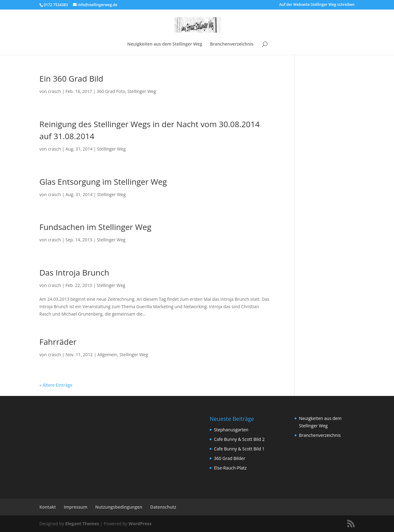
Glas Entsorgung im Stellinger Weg (103, 182)
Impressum (75, 507)
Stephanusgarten (231, 430)
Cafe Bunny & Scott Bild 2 (239, 439)
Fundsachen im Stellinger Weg (95, 227)
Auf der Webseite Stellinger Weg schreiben (317, 5)
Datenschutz (163, 507)
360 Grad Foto (111, 91)
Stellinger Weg (142, 91)
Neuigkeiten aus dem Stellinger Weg (165, 44)
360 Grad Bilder (230, 458)
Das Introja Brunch (74, 272)
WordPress (140, 524)
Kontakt (48, 507)
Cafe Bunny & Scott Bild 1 (239, 449)
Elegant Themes (82, 524)
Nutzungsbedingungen (119, 507)
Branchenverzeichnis (232, 44)
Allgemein (107, 355)
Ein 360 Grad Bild (71, 79)
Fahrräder (58, 342)
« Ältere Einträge (56, 385)
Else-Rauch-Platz (230, 468)
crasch (54, 91)
